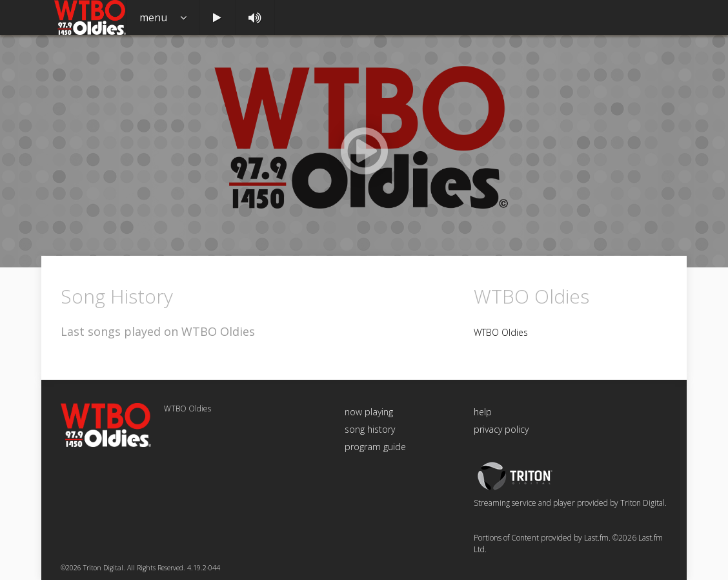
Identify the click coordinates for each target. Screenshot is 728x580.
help (483, 412)
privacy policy (501, 429)
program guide (375, 447)
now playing (369, 412)
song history (370, 429)
